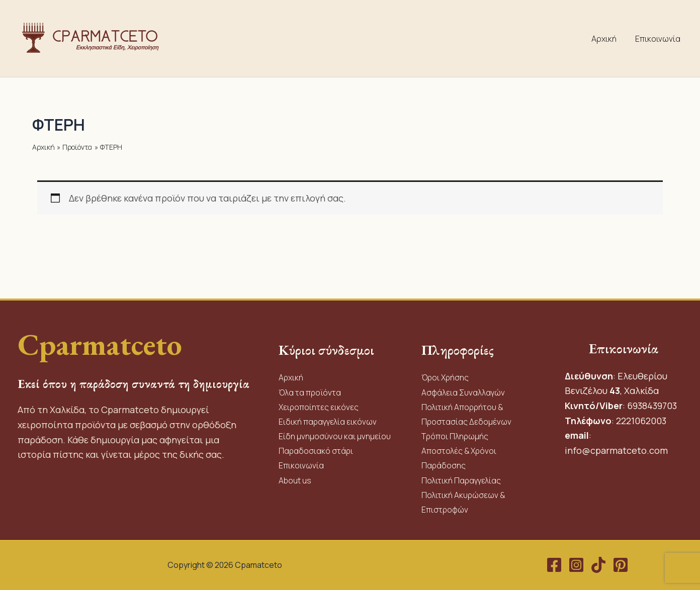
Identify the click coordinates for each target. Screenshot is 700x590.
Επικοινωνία (659, 39)
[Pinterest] (621, 565)
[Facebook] (554, 565)
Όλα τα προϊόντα (311, 390)
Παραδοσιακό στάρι (317, 450)
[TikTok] (598, 565)
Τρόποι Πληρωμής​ (455, 435)
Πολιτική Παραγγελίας (462, 479)
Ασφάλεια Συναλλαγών (464, 390)
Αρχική (608, 39)
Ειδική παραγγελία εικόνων (328, 420)
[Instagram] (576, 565)
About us (295, 479)
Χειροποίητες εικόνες (319, 405)
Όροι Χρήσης (446, 375)
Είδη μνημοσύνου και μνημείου (335, 435)
